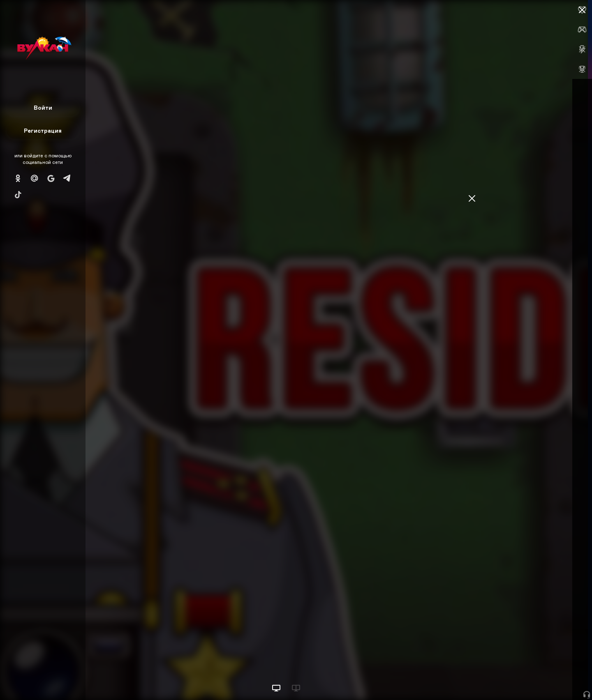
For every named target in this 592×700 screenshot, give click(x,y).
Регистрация (43, 130)
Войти (43, 107)
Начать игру (530, 678)
